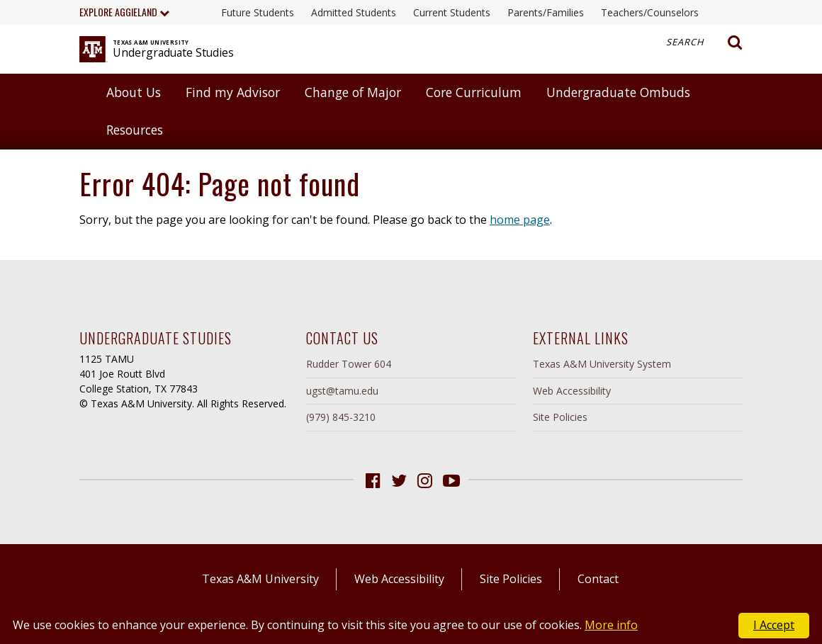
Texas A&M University (260, 579)
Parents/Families (546, 12)
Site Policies (560, 417)
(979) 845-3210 (341, 417)
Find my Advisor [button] (233, 92)
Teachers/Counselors (650, 12)
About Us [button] (134, 92)
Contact (598, 579)
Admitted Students (354, 12)
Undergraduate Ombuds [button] (618, 92)
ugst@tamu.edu (342, 391)
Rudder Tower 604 (349, 364)
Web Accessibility (572, 391)
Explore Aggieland (124, 12)
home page (520, 220)
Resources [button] (135, 130)
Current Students (452, 12)
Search (704, 43)
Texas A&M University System (602, 364)
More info (611, 625)
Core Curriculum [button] (474, 92)
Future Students (258, 12)
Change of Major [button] (353, 92)
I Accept (774, 625)
